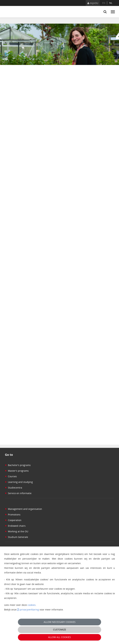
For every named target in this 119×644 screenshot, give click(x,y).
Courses (11, 476)
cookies (32, 605)
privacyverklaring (29, 610)
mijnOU (93, 3)
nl (111, 3)
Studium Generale (16, 537)
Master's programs (17, 471)
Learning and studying (19, 482)
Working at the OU (17, 531)
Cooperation (13, 520)
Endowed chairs (15, 526)
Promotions (13, 515)
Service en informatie (18, 493)
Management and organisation (23, 509)
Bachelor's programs (18, 465)
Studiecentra (14, 488)
